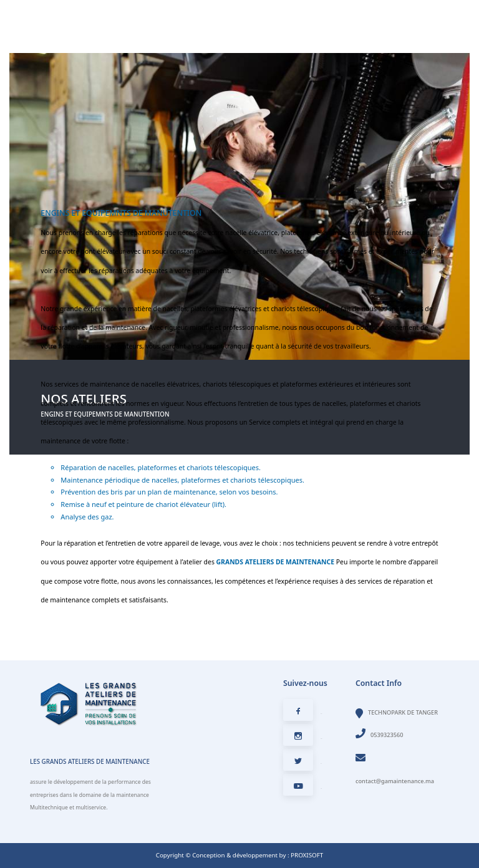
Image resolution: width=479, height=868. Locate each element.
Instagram (303, 739)
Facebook (302, 714)
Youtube (302, 788)
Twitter (302, 764)
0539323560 (380, 735)
